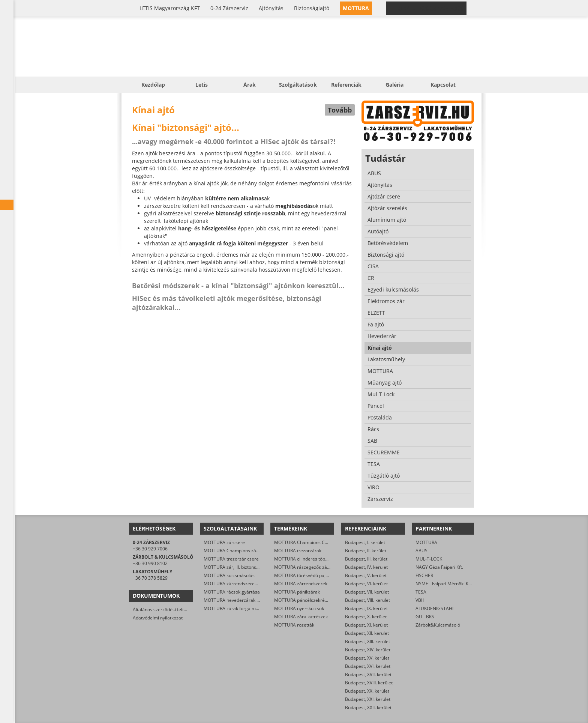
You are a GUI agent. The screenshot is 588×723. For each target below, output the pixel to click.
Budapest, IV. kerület (366, 567)
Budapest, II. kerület (366, 551)
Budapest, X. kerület (366, 617)
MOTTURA (426, 542)
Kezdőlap (153, 85)
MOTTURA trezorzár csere (231, 559)
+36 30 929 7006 (150, 549)
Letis (202, 85)
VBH (420, 600)
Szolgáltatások (298, 85)
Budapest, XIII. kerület (367, 641)
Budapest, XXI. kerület (368, 699)
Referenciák (346, 85)
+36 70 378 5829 (150, 578)
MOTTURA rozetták (294, 625)
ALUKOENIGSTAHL (435, 608)
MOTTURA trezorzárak (298, 551)
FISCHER (424, 575)
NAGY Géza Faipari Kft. (439, 567)
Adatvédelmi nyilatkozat (158, 618)
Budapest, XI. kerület (366, 625)
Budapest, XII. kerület (367, 633)
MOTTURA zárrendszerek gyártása (240, 584)
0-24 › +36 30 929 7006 (431, 8)
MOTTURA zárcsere (224, 542)
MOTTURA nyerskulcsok (299, 608)
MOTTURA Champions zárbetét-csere (243, 551)
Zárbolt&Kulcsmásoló (438, 625)
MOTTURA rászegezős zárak (304, 567)
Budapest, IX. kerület (366, 608)
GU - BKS (425, 617)
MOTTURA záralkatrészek (301, 617)
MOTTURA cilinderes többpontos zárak (314, 559)
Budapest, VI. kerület (366, 584)
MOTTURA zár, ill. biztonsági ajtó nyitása (246, 567)
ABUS (421, 551)
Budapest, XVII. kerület (368, 674)
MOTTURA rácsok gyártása (232, 592)
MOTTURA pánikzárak (297, 592)
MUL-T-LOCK (429, 559)
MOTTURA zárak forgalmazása (236, 608)
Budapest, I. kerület (365, 542)
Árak (250, 85)
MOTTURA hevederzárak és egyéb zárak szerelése (256, 600)
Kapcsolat (443, 85)
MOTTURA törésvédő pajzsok (304, 575)
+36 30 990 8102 (150, 563)
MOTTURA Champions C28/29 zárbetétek (317, 542)
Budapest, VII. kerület (367, 592)
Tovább (340, 110)
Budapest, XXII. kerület (368, 707)
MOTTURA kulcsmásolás (229, 575)
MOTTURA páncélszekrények (304, 600)
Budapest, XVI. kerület (368, 666)
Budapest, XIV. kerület (368, 650)
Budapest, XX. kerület (367, 691)
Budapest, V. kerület (366, 575)
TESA (421, 592)
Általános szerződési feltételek (165, 610)
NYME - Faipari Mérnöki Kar (444, 584)
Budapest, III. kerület (366, 559)
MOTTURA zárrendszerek (301, 584)
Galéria (394, 85)
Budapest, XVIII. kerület (369, 683)
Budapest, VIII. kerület (367, 600)
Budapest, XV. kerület (367, 658)
